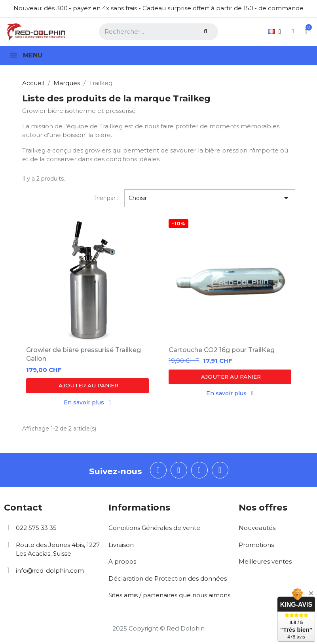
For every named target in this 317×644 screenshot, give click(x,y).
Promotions (256, 546)
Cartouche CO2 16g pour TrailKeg (222, 350)
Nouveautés (257, 529)
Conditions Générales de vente (154, 529)
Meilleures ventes (265, 563)
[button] (87, 386)
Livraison (121, 546)
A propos (122, 563)
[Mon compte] (282, 31)
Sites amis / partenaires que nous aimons (169, 596)
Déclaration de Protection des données (168, 580)
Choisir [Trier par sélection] (210, 198)
